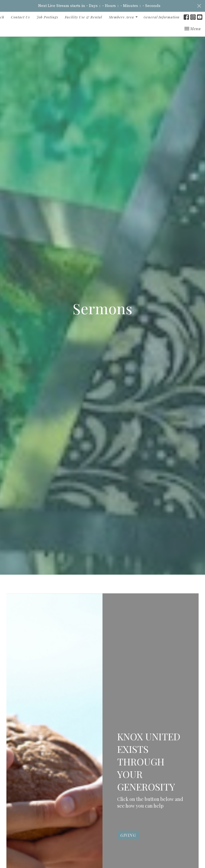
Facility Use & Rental (84, 17)
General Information (162, 17)
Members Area (124, 17)
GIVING (128, 846)
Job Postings (47, 17)
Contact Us (20, 17)
